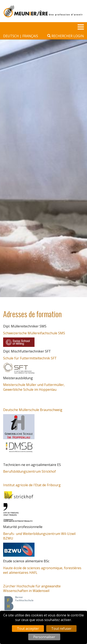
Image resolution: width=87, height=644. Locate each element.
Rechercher (60, 36)
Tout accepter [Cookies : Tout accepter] (28, 629)
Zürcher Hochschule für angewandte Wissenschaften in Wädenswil (32, 588)
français (30, 36)
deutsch (11, 36)
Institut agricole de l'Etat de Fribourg (32, 485)
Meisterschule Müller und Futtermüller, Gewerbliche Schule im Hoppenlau (34, 387)
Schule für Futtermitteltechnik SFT (30, 358)
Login (79, 36)
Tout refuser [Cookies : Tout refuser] (61, 629)
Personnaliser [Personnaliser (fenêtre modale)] (44, 637)
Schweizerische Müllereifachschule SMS (34, 333)
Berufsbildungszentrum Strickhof (29, 471)
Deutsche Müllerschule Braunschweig (33, 410)
